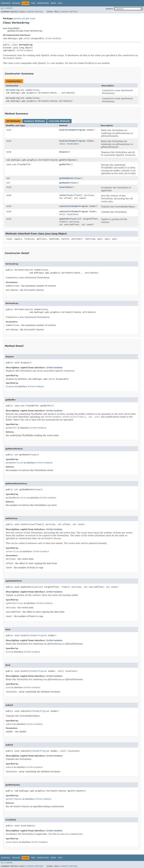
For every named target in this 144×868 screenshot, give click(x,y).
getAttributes (67, 160)
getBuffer (65, 164)
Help (60, 3)
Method (39, 12)
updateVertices (68, 219)
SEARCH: (110, 9)
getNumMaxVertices (70, 178)
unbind (63, 206)
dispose (64, 152)
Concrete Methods (59, 121)
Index (53, 3)
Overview (6, 3)
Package (16, 3)
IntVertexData (53, 38)
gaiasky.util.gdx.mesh (24, 18)
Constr (30, 12)
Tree (33, 3)
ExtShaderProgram (75, 130)
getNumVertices (68, 183)
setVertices (66, 195)
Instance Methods (34, 121)
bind (62, 130)
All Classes (7, 8)
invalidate (65, 187)
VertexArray (13, 90)
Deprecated (43, 3)
